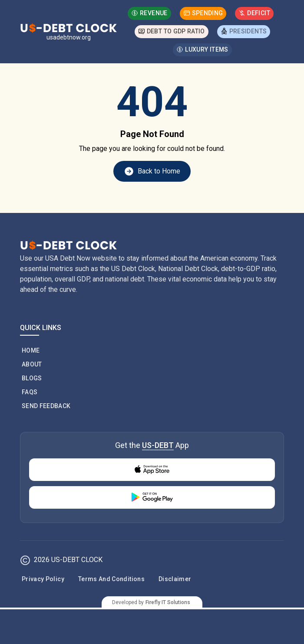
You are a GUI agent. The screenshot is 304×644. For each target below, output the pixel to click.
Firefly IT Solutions (168, 602)
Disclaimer (175, 579)
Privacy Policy (43, 579)
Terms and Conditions (111, 579)
